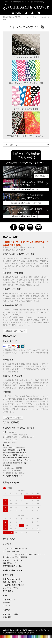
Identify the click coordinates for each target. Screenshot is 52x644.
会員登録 (6, 603)
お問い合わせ (8, 591)
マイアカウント (9, 600)
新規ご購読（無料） (11, 614)
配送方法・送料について (12, 582)
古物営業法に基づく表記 (12, 566)
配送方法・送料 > (11, 237)
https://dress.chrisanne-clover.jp (15, 463)
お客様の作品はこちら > (12, 570)
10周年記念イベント (11, 563)
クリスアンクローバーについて (15, 549)
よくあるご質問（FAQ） (12, 551)
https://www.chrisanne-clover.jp (14, 453)
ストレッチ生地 (29, 17)
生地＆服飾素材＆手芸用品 (12, 17)
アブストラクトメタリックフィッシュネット (26, 136)
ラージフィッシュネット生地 (26, 109)
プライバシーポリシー (12, 588)
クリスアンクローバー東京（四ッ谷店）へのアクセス (24, 554)
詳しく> (44, 2)
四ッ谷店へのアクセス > (12, 476)
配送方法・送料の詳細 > (15, 331)
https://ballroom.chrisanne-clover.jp (16, 458)
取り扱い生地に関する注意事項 (15, 557)
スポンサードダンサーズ (12, 560)
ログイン (6, 605)
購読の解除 (7, 617)
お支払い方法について (12, 579)
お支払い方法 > (10, 336)
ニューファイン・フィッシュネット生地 (26, 83)
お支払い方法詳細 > (13, 418)
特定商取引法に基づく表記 (13, 585)
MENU (16, 13)
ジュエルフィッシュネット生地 (26, 57)
